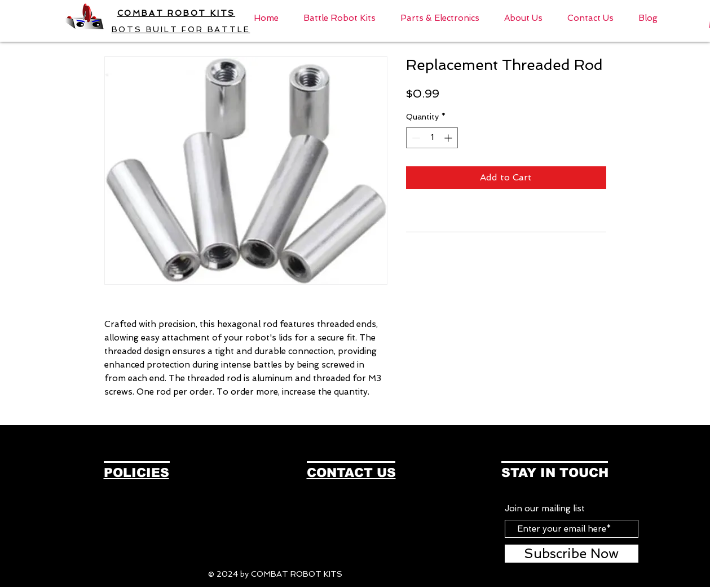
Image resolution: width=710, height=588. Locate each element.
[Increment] (449, 138)
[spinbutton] (432, 138)
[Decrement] (415, 138)
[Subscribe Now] (572, 554)
